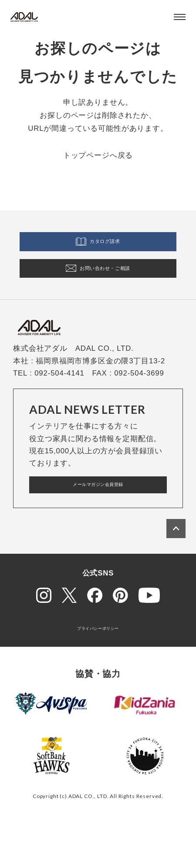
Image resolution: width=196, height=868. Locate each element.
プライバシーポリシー (98, 657)
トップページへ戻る (98, 155)
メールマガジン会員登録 (98, 509)
